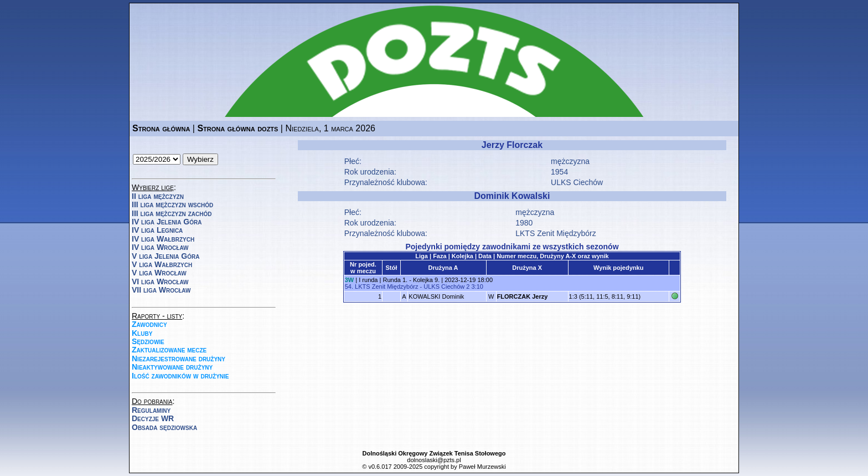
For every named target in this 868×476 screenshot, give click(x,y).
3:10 (477, 286)
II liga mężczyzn (158, 196)
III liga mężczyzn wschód (172, 204)
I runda (368, 280)
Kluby (142, 333)
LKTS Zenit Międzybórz (556, 233)
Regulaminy (151, 410)
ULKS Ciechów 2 (446, 286)
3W (350, 280)
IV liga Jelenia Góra (167, 222)
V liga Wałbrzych (162, 264)
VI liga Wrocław (160, 281)
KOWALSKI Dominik (436, 296)
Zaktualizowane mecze (169, 350)
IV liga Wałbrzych (163, 239)
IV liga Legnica (157, 230)
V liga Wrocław (159, 273)
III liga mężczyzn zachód (172, 213)
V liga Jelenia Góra (166, 256)
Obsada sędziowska (164, 427)
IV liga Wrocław (160, 247)
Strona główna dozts (237, 128)
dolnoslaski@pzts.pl (434, 460)
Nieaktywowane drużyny (172, 367)
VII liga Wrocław (161, 290)
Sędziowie (148, 341)
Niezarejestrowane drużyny (179, 359)
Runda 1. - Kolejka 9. (411, 280)
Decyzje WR (153, 418)
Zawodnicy (149, 324)
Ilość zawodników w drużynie (180, 376)
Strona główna (161, 128)
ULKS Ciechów (577, 182)
